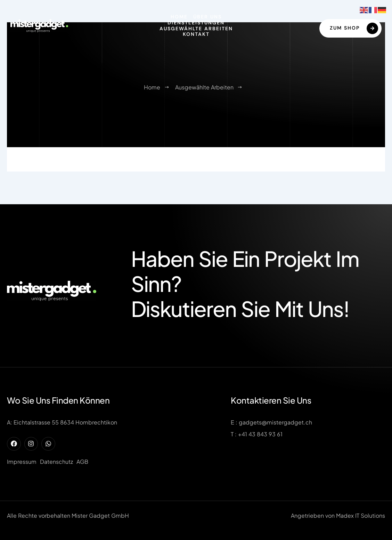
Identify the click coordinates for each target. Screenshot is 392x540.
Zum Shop (354, 28)
